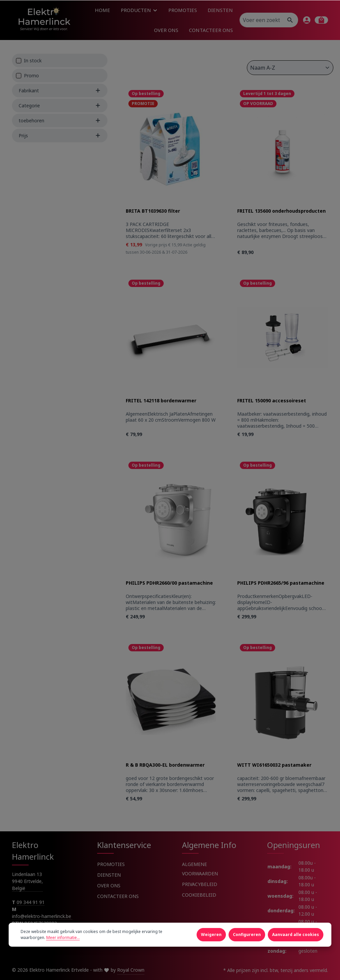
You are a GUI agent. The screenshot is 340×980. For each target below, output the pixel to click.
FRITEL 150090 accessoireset (272, 401)
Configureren (247, 943)
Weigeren (211, 943)
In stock (33, 60)
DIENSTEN (109, 875)
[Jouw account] (307, 20)
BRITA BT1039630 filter (153, 211)
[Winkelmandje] (321, 20)
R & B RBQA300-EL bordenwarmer (165, 765)
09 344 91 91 (31, 902)
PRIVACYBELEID (200, 884)
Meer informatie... (63, 946)
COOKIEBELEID (199, 895)
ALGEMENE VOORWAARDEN (200, 869)
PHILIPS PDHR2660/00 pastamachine (169, 583)
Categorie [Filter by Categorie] (60, 105)
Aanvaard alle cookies (296, 943)
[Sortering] (290, 68)
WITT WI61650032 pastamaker (274, 765)
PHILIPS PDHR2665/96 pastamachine (281, 583)
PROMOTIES (111, 864)
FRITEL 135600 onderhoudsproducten (281, 211)
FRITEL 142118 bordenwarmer (161, 401)
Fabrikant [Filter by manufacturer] (60, 90)
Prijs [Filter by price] (60, 135)
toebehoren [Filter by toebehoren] (60, 120)
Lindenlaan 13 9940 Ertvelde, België (27, 881)
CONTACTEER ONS (118, 896)
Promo (31, 75)
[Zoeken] (290, 20)
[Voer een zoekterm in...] (261, 20)
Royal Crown (131, 970)
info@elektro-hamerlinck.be (42, 916)
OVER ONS (109, 885)
